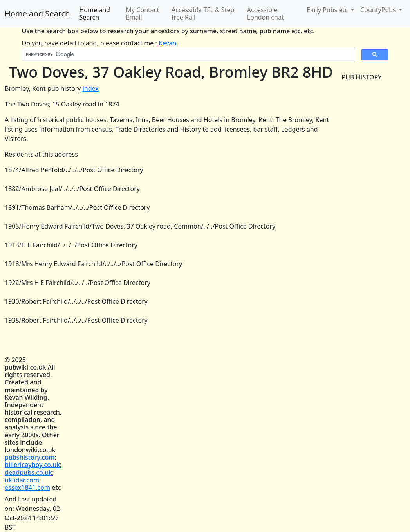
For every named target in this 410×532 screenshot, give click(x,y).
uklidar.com (22, 480)
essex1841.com (27, 487)
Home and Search (37, 14)
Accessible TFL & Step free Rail (203, 14)
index (91, 88)
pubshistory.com (30, 457)
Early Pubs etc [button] (328, 10)
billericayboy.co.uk (32, 465)
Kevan (168, 43)
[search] (188, 55)
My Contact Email (143, 14)
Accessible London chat (266, 14)
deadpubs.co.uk (28, 472)
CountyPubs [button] (379, 10)
